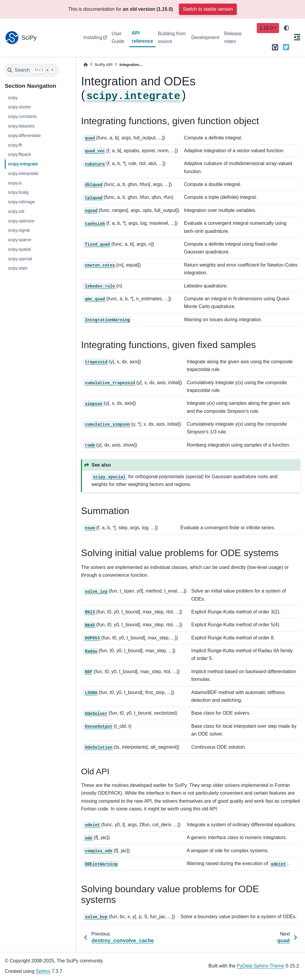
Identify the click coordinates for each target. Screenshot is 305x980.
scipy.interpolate (23, 173)
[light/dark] (287, 28)
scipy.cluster (19, 107)
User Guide (118, 37)
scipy (13, 98)
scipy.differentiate (24, 136)
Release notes (233, 37)
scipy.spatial (19, 249)
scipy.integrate (23, 164)
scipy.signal (19, 230)
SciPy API (104, 65)
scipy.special (20, 259)
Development (205, 37)
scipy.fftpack (19, 154)
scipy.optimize (21, 221)
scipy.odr (16, 211)
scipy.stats (18, 268)
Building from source (172, 37)
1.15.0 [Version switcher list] (266, 28)
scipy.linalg (18, 192)
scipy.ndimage (21, 202)
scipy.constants (22, 116)
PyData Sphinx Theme (261, 966)
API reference (142, 37)
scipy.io (15, 183)
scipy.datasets (21, 126)
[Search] (32, 70)
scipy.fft (15, 145)
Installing (93, 37)
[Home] (85, 65)
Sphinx (43, 971)
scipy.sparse (20, 240)
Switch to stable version (208, 9)
